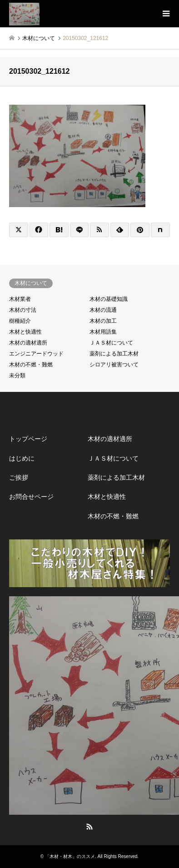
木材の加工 (103, 321)
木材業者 (20, 299)
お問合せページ (31, 497)
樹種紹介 (20, 321)
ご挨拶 (19, 477)
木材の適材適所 (28, 343)
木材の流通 (103, 310)
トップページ (28, 439)
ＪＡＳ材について (111, 343)
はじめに (22, 458)
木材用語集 (103, 332)
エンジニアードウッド (36, 354)
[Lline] (80, 230)
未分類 (17, 376)
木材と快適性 (25, 332)
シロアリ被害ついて (114, 365)
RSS (89, 827)
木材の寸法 (23, 310)
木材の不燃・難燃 (31, 365)
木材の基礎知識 (109, 299)
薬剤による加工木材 (114, 354)
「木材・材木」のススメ (70, 856)
